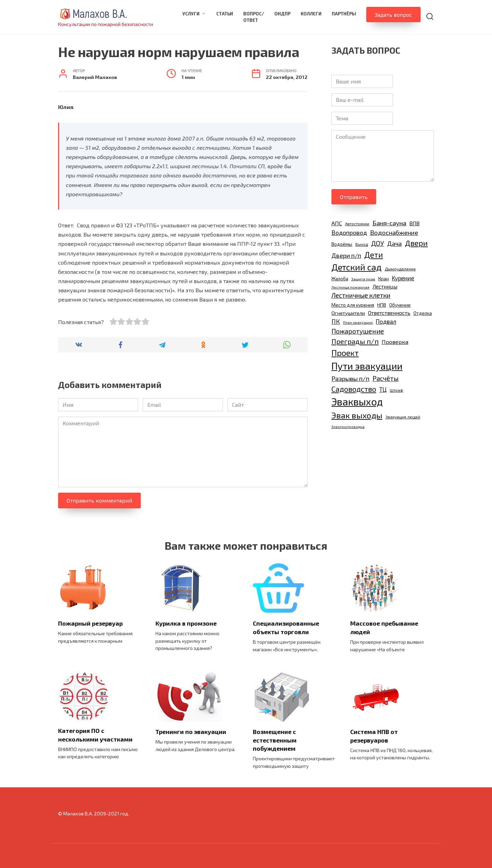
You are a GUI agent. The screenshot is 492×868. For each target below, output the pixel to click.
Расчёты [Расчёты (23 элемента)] (386, 378)
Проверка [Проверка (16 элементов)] (395, 342)
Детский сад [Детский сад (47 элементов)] (357, 267)
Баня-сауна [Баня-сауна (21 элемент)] (389, 223)
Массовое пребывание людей (384, 627)
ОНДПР (282, 14)
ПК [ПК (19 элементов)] (336, 321)
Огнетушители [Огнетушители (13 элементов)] (348, 313)
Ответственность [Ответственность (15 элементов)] (389, 313)
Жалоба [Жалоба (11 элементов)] (340, 279)
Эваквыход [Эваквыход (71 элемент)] (357, 402)
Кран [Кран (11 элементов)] (384, 279)
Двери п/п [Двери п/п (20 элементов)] (346, 255)
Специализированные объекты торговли (286, 627)
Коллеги (311, 14)
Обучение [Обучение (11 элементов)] (400, 305)
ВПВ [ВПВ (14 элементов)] (414, 223)
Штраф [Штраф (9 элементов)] (397, 390)
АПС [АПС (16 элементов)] (337, 223)
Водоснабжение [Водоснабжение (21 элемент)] (394, 232)
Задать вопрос (393, 15)
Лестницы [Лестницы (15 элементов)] (385, 286)
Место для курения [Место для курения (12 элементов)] (353, 305)
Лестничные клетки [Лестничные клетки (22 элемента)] (361, 295)
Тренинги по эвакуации (191, 732)
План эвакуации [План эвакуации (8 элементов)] (358, 322)
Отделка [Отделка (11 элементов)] (423, 313)
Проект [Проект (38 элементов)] (345, 353)
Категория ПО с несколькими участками (95, 735)
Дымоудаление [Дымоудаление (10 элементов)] (400, 269)
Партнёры (344, 14)
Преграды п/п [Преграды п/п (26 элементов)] (355, 341)
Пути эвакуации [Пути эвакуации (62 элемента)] (367, 366)
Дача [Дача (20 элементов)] (394, 243)
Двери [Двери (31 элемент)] (416, 243)
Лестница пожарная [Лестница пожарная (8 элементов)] (350, 287)
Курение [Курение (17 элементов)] (403, 278)
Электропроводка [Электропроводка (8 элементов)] (348, 426)
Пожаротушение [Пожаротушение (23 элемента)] (358, 331)
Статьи (225, 14)
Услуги (191, 14)
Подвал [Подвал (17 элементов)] (386, 321)
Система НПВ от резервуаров (374, 736)
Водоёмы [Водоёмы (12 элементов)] (342, 244)
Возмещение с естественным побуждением (275, 740)
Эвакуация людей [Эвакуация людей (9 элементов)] (403, 417)
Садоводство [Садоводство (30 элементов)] (354, 389)
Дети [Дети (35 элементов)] (374, 255)
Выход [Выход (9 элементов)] (362, 244)
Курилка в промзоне (186, 623)
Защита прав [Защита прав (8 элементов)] (363, 279)
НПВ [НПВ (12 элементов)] (382, 305)
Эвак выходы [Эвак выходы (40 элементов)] (357, 415)
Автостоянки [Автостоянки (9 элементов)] (357, 224)
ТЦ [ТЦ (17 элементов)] (383, 389)
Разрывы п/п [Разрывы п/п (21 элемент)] (350, 378)
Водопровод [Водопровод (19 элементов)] (349, 232)
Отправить (354, 197)
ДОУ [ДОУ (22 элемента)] (378, 243)
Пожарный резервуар (90, 623)
